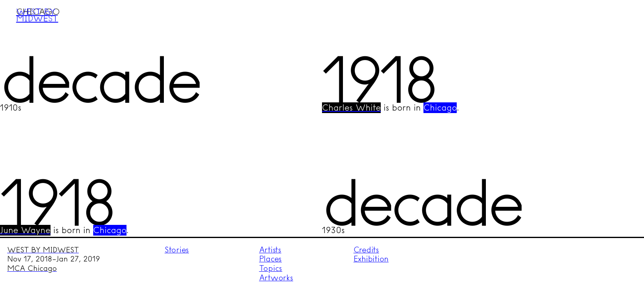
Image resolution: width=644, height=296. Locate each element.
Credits (366, 250)
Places (271, 259)
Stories (177, 250)
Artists (270, 250)
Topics (271, 268)
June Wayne (25, 230)
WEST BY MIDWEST (43, 250)
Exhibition (371, 259)
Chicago (440, 108)
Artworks (276, 278)
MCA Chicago (32, 268)
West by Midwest (37, 15)
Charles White (351, 108)
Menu (622, 22)
